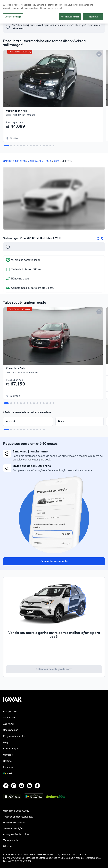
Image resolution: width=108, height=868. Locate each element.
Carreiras (8, 755)
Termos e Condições (13, 828)
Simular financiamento (54, 561)
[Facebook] (6, 786)
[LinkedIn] (29, 786)
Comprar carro (11, 711)
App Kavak (9, 724)
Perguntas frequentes (14, 736)
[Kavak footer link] (12, 701)
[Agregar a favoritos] (103, 238)
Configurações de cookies (16, 834)
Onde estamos (11, 730)
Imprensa (8, 767)
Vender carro (10, 718)
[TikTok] (37, 786)
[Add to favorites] (99, 54)
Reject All (93, 17)
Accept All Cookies (70, 17)
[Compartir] (97, 238)
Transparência (11, 840)
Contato (7, 761)
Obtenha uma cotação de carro (54, 669)
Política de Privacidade (15, 823)
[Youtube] (22, 786)
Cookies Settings (13, 17)
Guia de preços (11, 749)
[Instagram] (14, 786)
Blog (6, 742)
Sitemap (7, 846)
